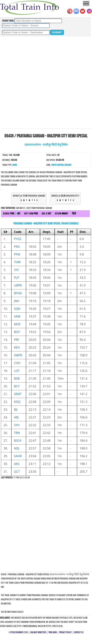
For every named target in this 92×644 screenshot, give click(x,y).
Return (62, 214)
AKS (17, 464)
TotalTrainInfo (17, 632)
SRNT (18, 394)
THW (17, 262)
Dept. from (31, 214)
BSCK (18, 441)
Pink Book (53, 632)
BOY (17, 332)
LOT (17, 371)
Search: (12, 214)
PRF (17, 340)
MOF (17, 324)
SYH (17, 425)
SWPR (18, 355)
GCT (17, 472)
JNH (17, 301)
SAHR (18, 456)
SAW (17, 316)
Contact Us (79, 632)
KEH (17, 347)
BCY (17, 386)
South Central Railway (61, 165)
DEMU (15, 165)
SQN (17, 309)
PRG (17, 247)
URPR (18, 285)
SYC (17, 270)
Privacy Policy (66, 632)
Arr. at (46, 214)
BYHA (18, 293)
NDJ (17, 448)
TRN (17, 433)
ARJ (16, 417)
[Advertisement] (46, 83)
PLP (17, 278)
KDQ (17, 402)
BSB (17, 378)
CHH (17, 363)
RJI (16, 410)
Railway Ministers (38, 632)
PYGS (18, 239)
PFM (17, 254)
